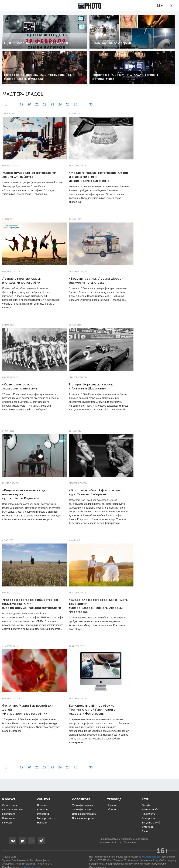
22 (45, 104)
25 (68, 104)
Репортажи (43, 814)
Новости (42, 823)
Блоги (145, 831)
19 (22, 104)
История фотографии (84, 814)
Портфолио (9, 814)
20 (29, 104)
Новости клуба (150, 809)
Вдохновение (10, 818)
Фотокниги (148, 827)
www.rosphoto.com (112, 842)
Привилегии (149, 814)
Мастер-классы (11, 166)
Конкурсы (43, 809)
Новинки (112, 805)
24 (60, 104)
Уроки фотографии (83, 805)
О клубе (146, 805)
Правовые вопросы (83, 818)
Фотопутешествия (12, 809)
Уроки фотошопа (82, 809)
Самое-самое (10, 805)
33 (91, 104)
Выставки (43, 805)
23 (52, 104)
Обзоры (111, 809)
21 (37, 104)
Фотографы (148, 818)
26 (75, 104)
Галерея (7, 823)
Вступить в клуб (151, 823)
